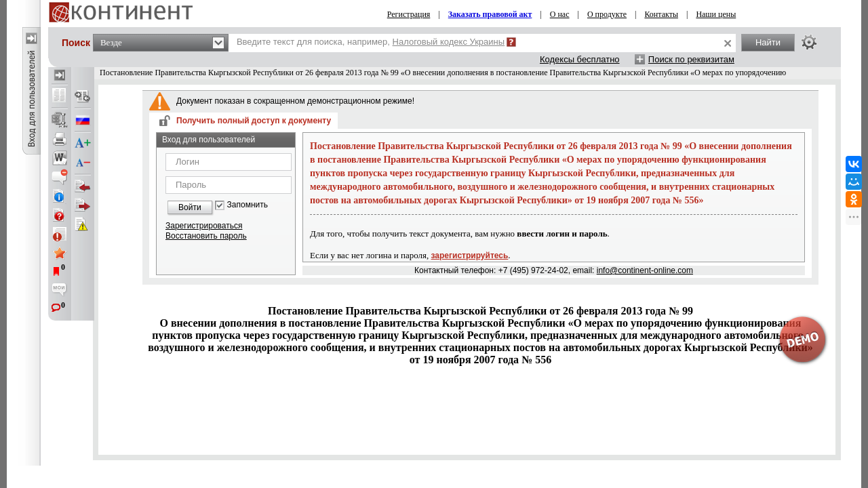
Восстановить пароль (206, 236)
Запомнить (248, 205)
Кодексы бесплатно (580, 59)
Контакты (661, 14)
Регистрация (409, 14)
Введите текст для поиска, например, (371, 42)
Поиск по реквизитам (691, 59)
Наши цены (716, 14)
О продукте (607, 14)
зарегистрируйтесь (470, 256)
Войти (190, 207)
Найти (768, 42)
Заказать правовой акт (490, 14)
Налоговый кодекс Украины (449, 42)
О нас (560, 14)
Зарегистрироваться (204, 226)
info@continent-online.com (645, 270)
